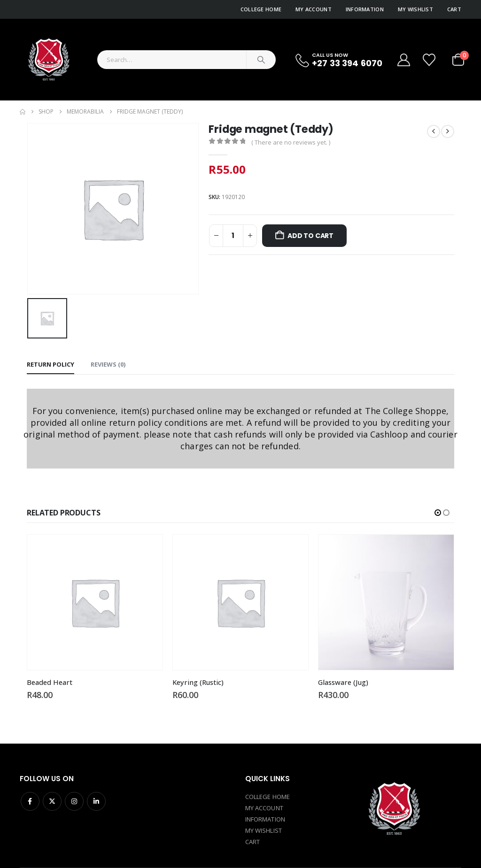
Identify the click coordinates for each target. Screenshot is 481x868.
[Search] (261, 60)
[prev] (434, 131)
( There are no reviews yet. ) (291, 142)
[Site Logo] (48, 60)
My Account (314, 9)
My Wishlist (415, 9)
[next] (448, 131)
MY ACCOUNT (264, 808)
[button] (438, 513)
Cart (454, 9)
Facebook (30, 801)
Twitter (52, 801)
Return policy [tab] (50, 364)
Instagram (74, 801)
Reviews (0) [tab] (108, 364)
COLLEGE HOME (268, 797)
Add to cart (310, 236)
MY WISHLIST (264, 830)
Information (365, 9)
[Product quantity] (233, 236)
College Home (261, 9)
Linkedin (96, 801)
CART (252, 842)
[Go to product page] (95, 602)
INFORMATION (265, 819)
